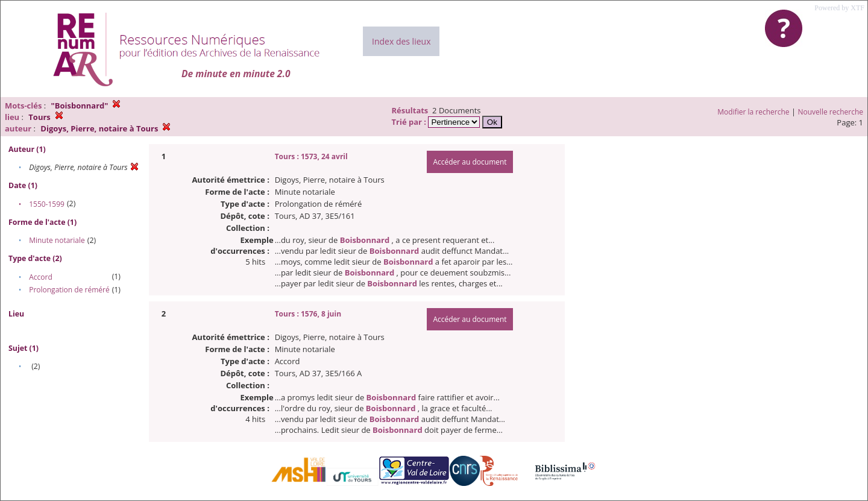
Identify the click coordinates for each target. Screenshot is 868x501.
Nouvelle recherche (831, 112)
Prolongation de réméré (69, 290)
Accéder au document (470, 162)
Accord (41, 277)
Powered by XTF (839, 8)
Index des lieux (401, 41)
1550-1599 (47, 204)
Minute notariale (57, 240)
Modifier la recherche (753, 112)
